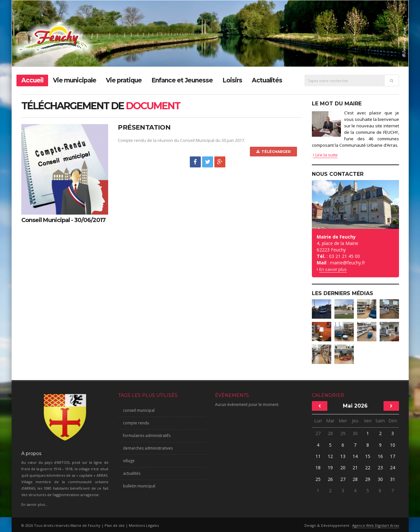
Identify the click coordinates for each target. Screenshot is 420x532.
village (129, 461)
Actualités (267, 80)
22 (368, 468)
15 (368, 456)
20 (343, 468)
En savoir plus (333, 269)
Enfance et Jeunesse (182, 80)
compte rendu (136, 423)
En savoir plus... (35, 504)
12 (330, 456)
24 (393, 468)
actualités (132, 473)
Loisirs (232, 80)
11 (318, 456)
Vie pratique (124, 80)
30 (355, 433)
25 (318, 479)
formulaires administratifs (147, 436)
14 (355, 456)
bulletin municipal (139, 486)
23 (380, 468)
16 (380, 456)
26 (330, 479)
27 (318, 433)
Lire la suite (325, 155)
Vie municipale (75, 80)
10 (393, 445)
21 (355, 468)
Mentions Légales (144, 525)
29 (343, 433)
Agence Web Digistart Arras (376, 525)
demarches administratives (148, 448)
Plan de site (115, 525)
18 (318, 468)
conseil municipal (139, 410)
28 (330, 433)
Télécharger (273, 152)
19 (330, 468)
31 (393, 479)
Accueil (32, 80)
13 (343, 456)
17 (393, 456)
